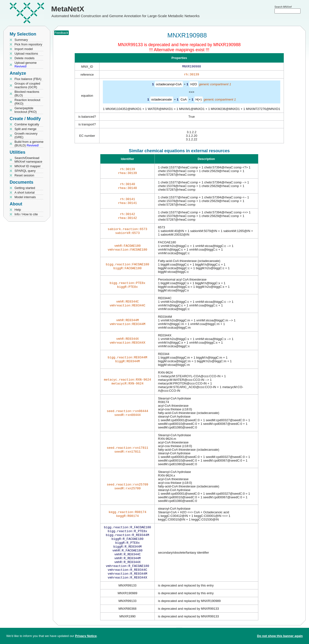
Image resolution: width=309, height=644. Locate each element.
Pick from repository (28, 44)
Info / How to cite (26, 214)
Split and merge (25, 129)
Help (18, 210)
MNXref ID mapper (28, 166)
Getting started (25, 188)
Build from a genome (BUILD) (29, 144)
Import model (24, 49)
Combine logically (27, 124)
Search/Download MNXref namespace (28, 160)
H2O (194, 85)
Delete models (25, 58)
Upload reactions (26, 54)
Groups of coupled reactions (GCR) (27, 85)
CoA (184, 100)
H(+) (199, 100)
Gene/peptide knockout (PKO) (26, 110)
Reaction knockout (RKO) (27, 102)
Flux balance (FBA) (28, 79)
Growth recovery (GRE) (26, 135)
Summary (21, 40)
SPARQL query (25, 171)
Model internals (25, 197)
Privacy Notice (86, 636)
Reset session (24, 175)
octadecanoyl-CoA (169, 85)
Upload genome (26, 65)
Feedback (61, 33)
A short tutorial (25, 192)
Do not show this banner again (280, 636)
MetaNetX (68, 9)
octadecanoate (162, 100)
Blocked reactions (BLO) (27, 94)
